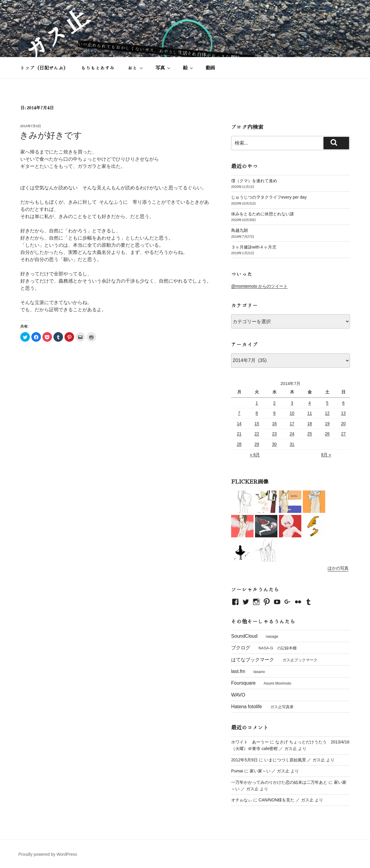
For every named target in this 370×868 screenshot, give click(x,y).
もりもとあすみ (98, 68)
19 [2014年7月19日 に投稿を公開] (327, 424)
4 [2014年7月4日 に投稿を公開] (310, 403)
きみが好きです (51, 135)
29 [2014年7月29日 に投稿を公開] (257, 444)
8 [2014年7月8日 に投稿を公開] (257, 413)
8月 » (326, 455)
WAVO (238, 695)
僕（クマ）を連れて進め (254, 181)
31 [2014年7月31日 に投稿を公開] (292, 444)
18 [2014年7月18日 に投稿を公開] (310, 424)
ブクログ (241, 648)
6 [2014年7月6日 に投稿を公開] (343, 403)
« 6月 (255, 455)
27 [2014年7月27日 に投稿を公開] (343, 434)
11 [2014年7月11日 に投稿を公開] (310, 413)
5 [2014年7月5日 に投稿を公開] (327, 403)
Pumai (237, 771)
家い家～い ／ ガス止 (270, 771)
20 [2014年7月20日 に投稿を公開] (343, 424)
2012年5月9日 (244, 760)
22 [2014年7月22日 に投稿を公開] (257, 434)
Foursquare (243, 683)
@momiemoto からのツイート (259, 286)
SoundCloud (244, 636)
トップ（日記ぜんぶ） (44, 68)
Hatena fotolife (247, 707)
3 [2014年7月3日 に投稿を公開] (292, 403)
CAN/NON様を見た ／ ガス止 (286, 800)
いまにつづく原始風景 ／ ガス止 (295, 760)
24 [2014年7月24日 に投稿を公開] (292, 434)
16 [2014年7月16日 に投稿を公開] (274, 424)
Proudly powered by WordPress (48, 854)
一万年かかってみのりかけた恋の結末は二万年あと (279, 782)
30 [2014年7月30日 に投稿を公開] (274, 444)
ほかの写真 (338, 568)
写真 (163, 68)
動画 (210, 68)
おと (136, 68)
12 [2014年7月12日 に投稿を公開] (327, 413)
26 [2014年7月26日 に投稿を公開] (327, 434)
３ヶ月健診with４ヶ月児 (254, 247)
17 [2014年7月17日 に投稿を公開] (292, 424)
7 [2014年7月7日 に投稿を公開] (239, 413)
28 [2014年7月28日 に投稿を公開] (239, 444)
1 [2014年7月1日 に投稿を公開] (257, 403)
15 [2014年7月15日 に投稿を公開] (257, 424)
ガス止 (56, 34)
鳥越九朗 (239, 230)
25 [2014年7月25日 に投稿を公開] (310, 434)
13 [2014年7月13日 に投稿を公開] (343, 413)
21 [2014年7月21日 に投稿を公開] (239, 434)
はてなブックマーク (253, 660)
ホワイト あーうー (250, 742)
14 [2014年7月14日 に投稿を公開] (239, 424)
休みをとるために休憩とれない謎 (262, 214)
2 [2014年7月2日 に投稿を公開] (274, 403)
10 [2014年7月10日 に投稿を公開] (292, 413)
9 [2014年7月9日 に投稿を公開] (274, 413)
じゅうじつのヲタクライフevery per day (269, 197)
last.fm (238, 671)
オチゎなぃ (242, 800)
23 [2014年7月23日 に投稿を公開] (274, 434)
